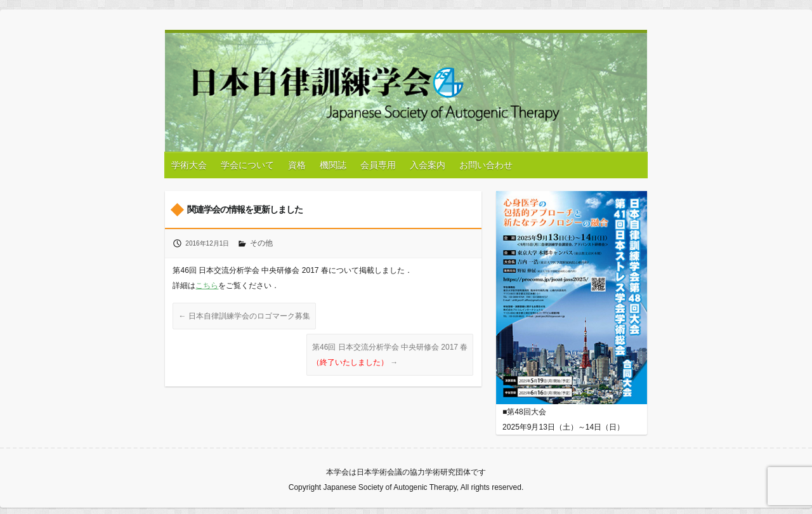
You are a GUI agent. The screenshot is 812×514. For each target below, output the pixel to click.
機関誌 (333, 165)
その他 (261, 243)
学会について (247, 165)
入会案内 (428, 165)
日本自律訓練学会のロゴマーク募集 (244, 316)
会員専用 (378, 165)
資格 (297, 165)
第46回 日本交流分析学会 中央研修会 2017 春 (390, 355)
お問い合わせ (486, 165)
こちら (207, 286)
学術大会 (189, 165)
